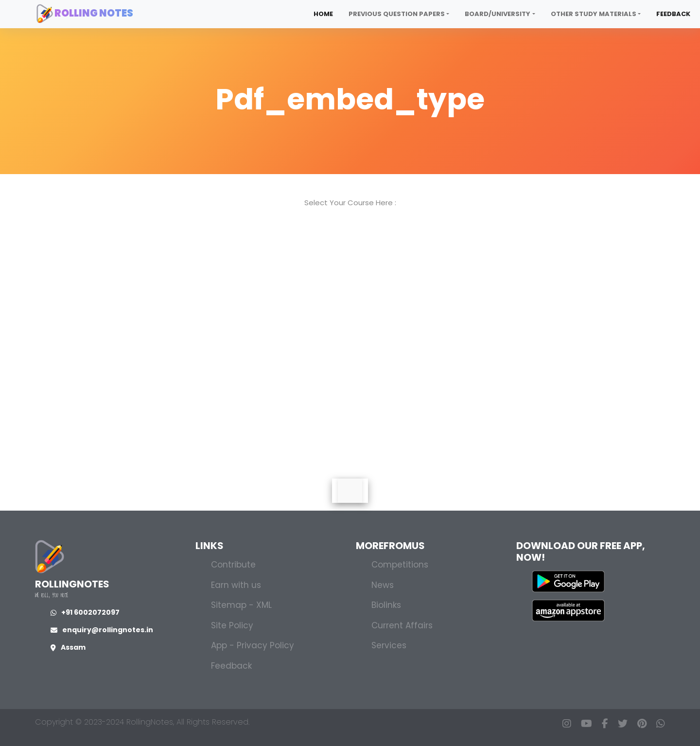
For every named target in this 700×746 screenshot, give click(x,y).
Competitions (400, 565)
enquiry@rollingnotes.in (102, 630)
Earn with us (236, 585)
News (383, 585)
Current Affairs (402, 625)
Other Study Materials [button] (594, 14)
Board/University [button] (498, 14)
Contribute (233, 565)
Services (389, 645)
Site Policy (232, 625)
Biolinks (386, 605)
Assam (68, 647)
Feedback (673, 14)
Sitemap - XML (241, 605)
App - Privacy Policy (253, 645)
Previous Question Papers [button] (397, 14)
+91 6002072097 (85, 612)
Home (323, 14)
